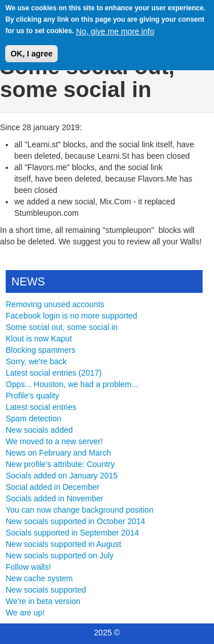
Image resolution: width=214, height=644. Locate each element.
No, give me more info (115, 26)
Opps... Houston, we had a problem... (72, 384)
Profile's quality (33, 396)
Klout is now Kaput (39, 339)
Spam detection (33, 418)
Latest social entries (41, 407)
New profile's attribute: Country (60, 464)
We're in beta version (43, 601)
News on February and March (58, 453)
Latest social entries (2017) (54, 373)
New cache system (39, 578)
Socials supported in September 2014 (72, 533)
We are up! (25, 613)
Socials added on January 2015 (62, 476)
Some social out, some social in (62, 327)
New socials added (39, 430)
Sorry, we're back (36, 361)
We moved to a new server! (54, 441)
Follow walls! (28, 567)
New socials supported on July (60, 556)
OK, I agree (31, 48)
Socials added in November (54, 498)
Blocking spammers (41, 350)
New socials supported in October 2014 (75, 521)
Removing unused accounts (55, 304)
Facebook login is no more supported (71, 316)
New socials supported (46, 590)
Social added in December (53, 487)
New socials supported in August (63, 544)
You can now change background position (80, 510)
